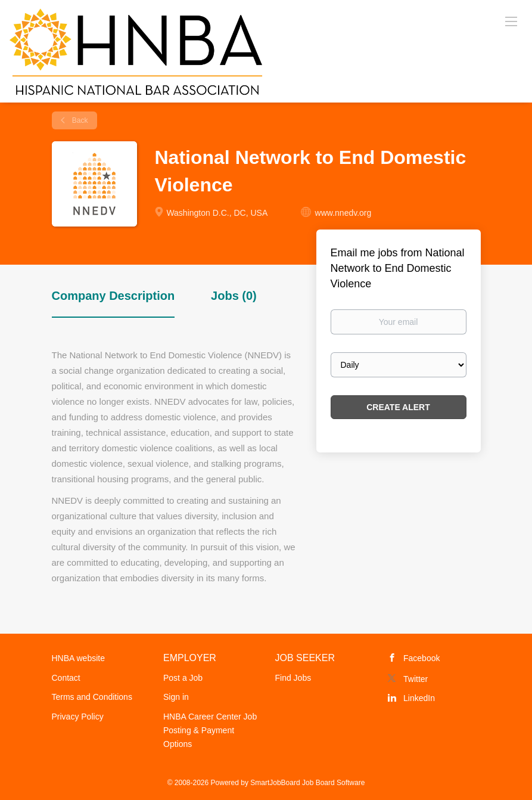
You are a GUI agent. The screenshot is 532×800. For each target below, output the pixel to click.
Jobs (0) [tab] (234, 296)
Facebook (421, 658)
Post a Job (183, 678)
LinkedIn (419, 698)
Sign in (176, 697)
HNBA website (78, 658)
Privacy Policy (78, 717)
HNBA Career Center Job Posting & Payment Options (210, 730)
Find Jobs (293, 678)
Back (79, 120)
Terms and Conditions (92, 697)
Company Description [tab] (113, 296)
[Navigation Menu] (511, 21)
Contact (66, 678)
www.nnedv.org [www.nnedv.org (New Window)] (343, 213)
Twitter (416, 679)
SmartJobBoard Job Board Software (307, 783)
